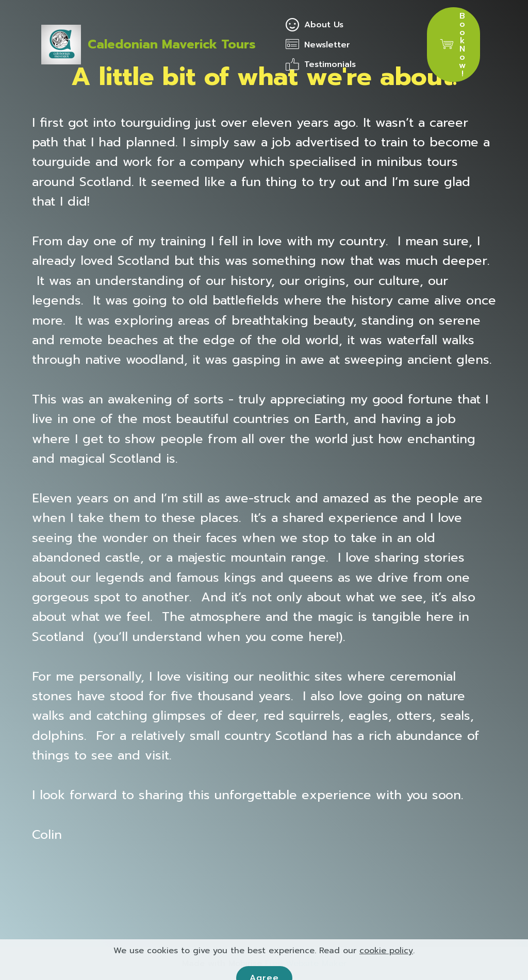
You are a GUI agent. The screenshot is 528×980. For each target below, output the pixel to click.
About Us (315, 25)
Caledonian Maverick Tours (172, 45)
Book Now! (453, 45)
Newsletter (319, 45)
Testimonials (321, 64)
